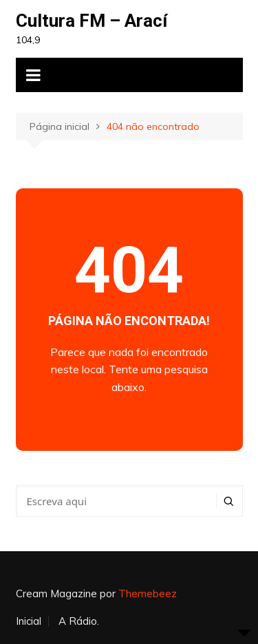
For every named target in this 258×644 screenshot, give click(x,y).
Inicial (29, 621)
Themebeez (148, 593)
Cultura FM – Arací (92, 21)
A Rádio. (79, 621)
